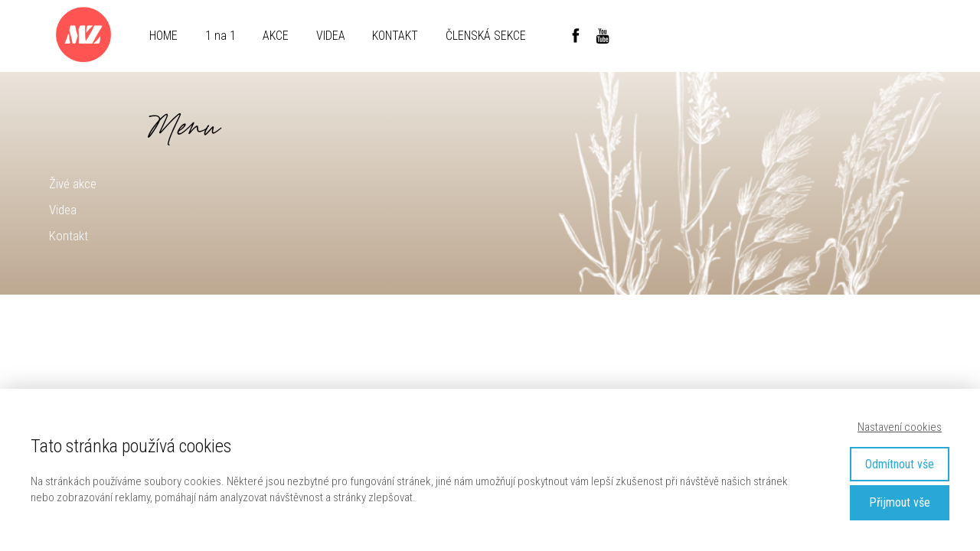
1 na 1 (220, 36)
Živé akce (73, 184)
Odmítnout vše (900, 464)
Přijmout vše (900, 502)
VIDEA (331, 36)
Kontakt (69, 236)
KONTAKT (395, 36)
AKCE (276, 36)
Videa (63, 210)
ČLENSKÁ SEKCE (486, 36)
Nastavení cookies (900, 427)
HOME (163, 36)
